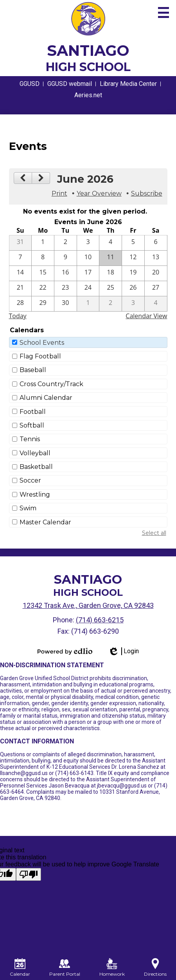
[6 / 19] (133, 273)
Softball (32, 425)
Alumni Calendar (46, 398)
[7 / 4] (156, 304)
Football (33, 412)
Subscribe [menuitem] (147, 193)
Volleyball (35, 453)
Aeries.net (88, 95)
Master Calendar (45, 522)
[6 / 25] (110, 289)
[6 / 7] (21, 258)
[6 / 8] (43, 258)
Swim (28, 508)
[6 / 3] (88, 243)
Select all (154, 533)
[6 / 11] (110, 258)
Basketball (36, 467)
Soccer (30, 480)
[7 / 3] (133, 304)
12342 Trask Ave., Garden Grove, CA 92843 (88, 605)
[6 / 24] (88, 289)
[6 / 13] (156, 258)
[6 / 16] (66, 273)
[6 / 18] (110, 273)
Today (18, 316)
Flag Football (40, 356)
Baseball (33, 370)
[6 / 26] (133, 289)
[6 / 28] (21, 304)
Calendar (20, 968)
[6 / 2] (66, 243)
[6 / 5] (133, 243)
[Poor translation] (29, 874)
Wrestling (35, 494)
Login (123, 651)
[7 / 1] (88, 304)
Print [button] (59, 193)
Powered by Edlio (65, 651)
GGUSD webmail (70, 84)
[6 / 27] (156, 289)
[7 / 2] (110, 304)
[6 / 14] (21, 273)
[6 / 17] (88, 273)
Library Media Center (128, 84)
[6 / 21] (21, 289)
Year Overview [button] (99, 193)
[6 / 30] (66, 304)
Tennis (30, 439)
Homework (112, 968)
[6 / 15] (43, 273)
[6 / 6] (156, 243)
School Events (42, 343)
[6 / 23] (66, 289)
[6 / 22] (43, 289)
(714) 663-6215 (100, 620)
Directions (155, 968)
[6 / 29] (43, 304)
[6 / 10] (88, 258)
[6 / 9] (66, 258)
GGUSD (30, 84)
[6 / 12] (133, 258)
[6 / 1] (43, 243)
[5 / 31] (21, 243)
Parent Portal (65, 968)
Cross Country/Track (51, 384)
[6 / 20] (156, 273)
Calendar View (146, 316)
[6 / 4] (110, 243)
